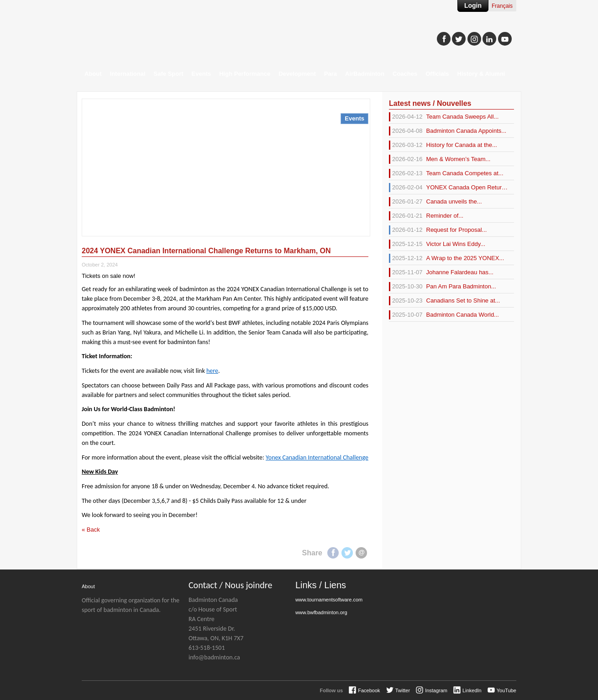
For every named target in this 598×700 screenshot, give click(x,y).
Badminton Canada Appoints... (448, 131)
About (93, 74)
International (128, 74)
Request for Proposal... (438, 230)
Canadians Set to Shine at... (444, 301)
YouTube (506, 690)
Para (330, 74)
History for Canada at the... (443, 145)
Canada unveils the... (435, 202)
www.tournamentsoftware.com (329, 600)
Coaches (405, 74)
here (212, 371)
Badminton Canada (168, 35)
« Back (91, 530)
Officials (437, 74)
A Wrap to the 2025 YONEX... (446, 258)
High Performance (245, 74)
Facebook (333, 553)
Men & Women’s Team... (440, 159)
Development (297, 74)
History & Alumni (481, 74)
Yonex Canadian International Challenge (317, 457)
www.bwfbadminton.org (321, 612)
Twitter (347, 553)
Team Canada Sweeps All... (444, 117)
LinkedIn (472, 690)
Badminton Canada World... (444, 315)
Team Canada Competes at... (446, 173)
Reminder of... (426, 216)
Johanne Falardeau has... (441, 272)
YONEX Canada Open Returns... (448, 188)
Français (502, 6)
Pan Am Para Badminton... (443, 287)
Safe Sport (169, 74)
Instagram (436, 690)
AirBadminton (365, 74)
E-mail (361, 553)
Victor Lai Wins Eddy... (437, 244)
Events (202, 74)
